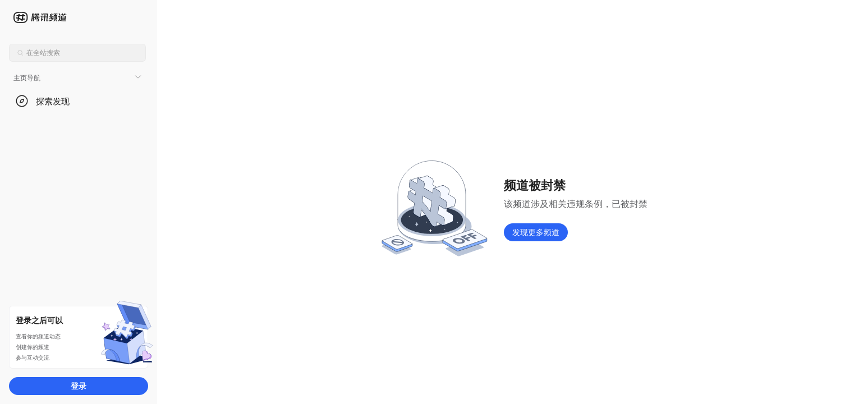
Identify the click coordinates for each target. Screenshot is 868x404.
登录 (79, 386)
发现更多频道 (536, 232)
